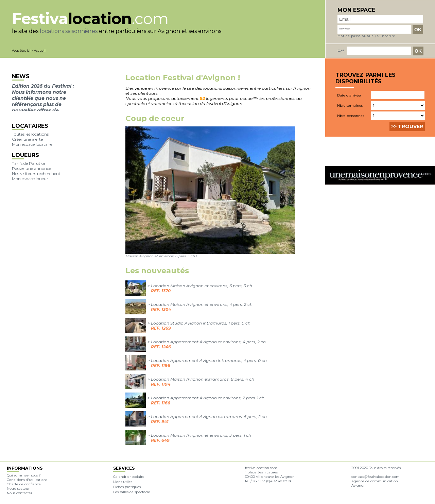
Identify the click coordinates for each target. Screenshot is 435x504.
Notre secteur (18, 489)
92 (202, 98)
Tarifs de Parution (29, 163)
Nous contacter (20, 493)
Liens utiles (123, 482)
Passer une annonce (31, 168)
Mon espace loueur (30, 179)
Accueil (40, 50)
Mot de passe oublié (356, 36)
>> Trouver (407, 126)
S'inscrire (386, 36)
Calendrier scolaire (129, 477)
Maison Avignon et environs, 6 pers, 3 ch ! (161, 256)
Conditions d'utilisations (27, 480)
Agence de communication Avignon (375, 483)
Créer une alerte (27, 139)
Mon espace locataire (32, 144)
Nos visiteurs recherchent (36, 173)
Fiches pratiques (127, 487)
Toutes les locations (30, 134)
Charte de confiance (24, 484)
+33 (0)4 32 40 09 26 (276, 481)
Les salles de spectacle (132, 492)
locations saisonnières (69, 31)
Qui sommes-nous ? (24, 475)
